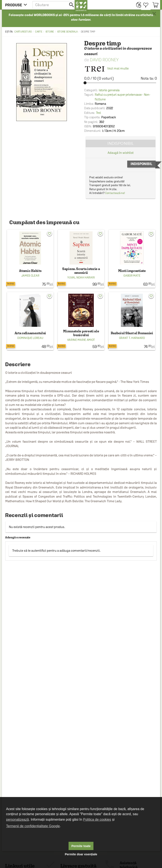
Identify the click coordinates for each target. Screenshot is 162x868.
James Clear (30, 276)
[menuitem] (138, 5)
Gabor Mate (132, 276)
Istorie (50, 32)
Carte (39, 32)
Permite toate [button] (81, 846)
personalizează (18, 820)
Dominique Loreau (30, 338)
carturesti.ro (23, 32)
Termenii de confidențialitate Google (33, 826)
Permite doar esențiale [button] (81, 854)
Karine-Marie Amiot (81, 340)
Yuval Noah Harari (81, 277)
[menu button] (17, 5)
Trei (99, 113)
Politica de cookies (97, 820)
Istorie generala (67, 32)
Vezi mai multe (106, 68)
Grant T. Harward (132, 338)
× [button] (154, 14)
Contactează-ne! (115, 193)
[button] (54, 5)
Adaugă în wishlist (121, 153)
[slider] (121, 83)
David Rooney (104, 60)
